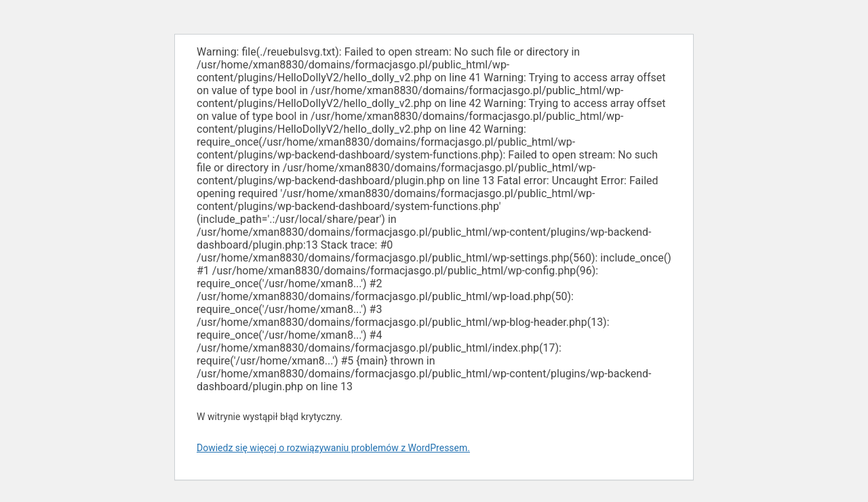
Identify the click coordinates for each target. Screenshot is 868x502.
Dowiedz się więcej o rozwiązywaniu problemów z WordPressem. (333, 448)
